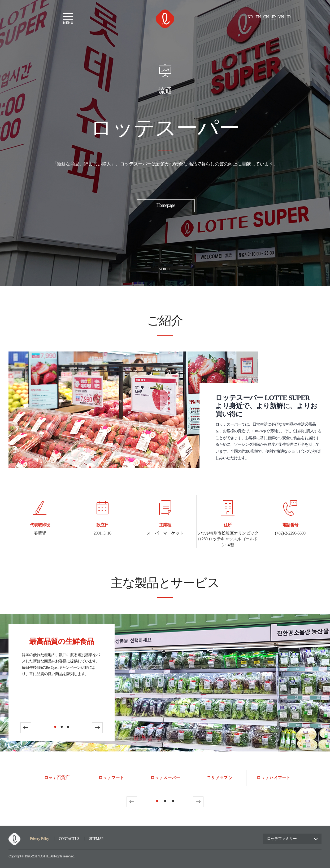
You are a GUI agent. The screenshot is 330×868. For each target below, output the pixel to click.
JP (273, 17)
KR (250, 17)
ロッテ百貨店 (57, 778)
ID (288, 17)
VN (281, 17)
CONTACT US (69, 839)
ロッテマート (111, 778)
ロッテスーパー (165, 778)
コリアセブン (219, 778)
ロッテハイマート (273, 778)
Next (97, 728)
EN (258, 17)
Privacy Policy (39, 839)
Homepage (166, 206)
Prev (26, 728)
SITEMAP (96, 839)
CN (266, 17)
